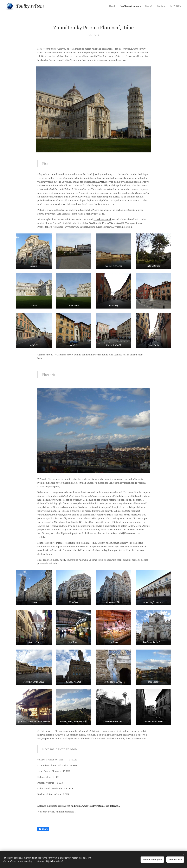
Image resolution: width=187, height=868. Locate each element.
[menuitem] (109, 6)
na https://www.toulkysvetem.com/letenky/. (95, 806)
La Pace (100, 182)
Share (43, 829)
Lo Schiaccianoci (103, 219)
